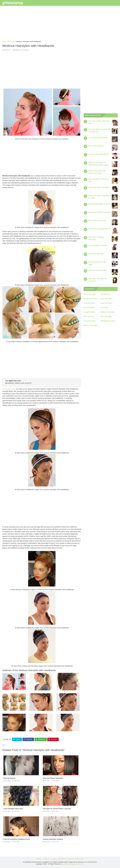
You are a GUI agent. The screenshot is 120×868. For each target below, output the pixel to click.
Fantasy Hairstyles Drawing (53, 839)
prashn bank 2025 (79, 864)
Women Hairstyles (91, 325)
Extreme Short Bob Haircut (99, 154)
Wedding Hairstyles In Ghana (99, 204)
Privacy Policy (79, 859)
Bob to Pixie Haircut (96, 146)
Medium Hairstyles (108, 312)
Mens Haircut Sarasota (97, 221)
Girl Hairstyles (89, 308)
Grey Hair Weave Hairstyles (53, 778)
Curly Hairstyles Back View (13, 809)
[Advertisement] (60, 24)
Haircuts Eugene (9, 778)
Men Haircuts (89, 316)
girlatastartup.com (9, 389)
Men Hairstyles (106, 316)
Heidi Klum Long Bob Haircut (99, 229)
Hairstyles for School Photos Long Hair (57, 809)
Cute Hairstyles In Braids (98, 245)
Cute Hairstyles (89, 303)
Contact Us (46, 859)
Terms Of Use (62, 859)
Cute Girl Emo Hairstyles (98, 270)
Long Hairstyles (90, 312)
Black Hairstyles (90, 294)
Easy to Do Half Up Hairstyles (99, 212)
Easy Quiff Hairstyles (96, 254)
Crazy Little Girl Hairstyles (98, 138)
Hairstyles (7, 50)
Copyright (54, 859)
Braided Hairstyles (91, 299)
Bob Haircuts (106, 294)
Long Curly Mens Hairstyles (99, 187)
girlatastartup (13, 3)
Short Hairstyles (90, 321)
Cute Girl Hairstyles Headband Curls (17, 839)
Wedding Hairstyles (108, 321)
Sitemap (39, 859)
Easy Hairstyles (106, 303)
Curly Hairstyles (107, 299)
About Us (71, 859)
